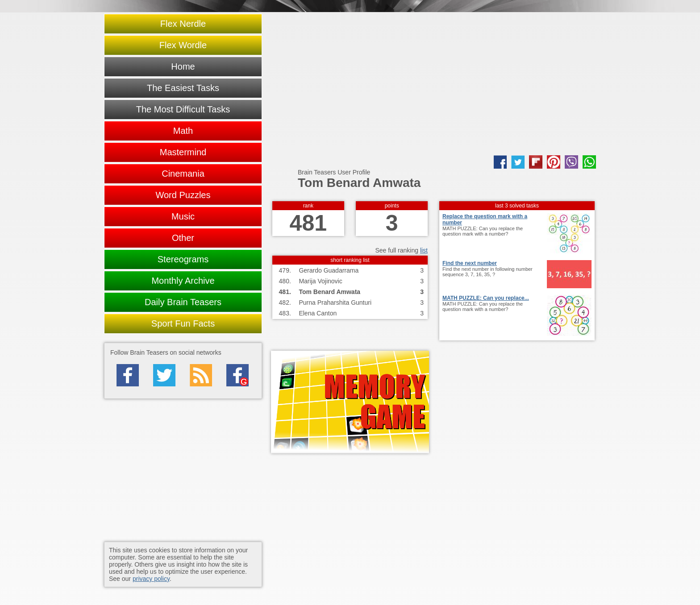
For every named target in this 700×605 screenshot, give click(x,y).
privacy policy (151, 579)
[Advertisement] (433, 84)
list (424, 250)
